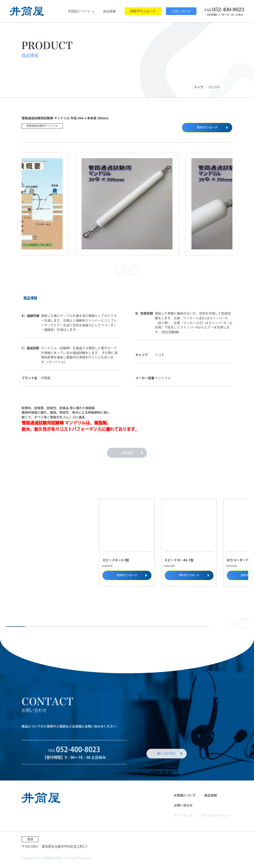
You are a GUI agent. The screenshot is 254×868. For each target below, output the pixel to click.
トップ (199, 87)
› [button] (133, 270)
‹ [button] (120, 270)
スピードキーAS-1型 (179, 560)
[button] (243, 623)
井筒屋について (79, 11)
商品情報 (109, 11)
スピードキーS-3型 (116, 560)
